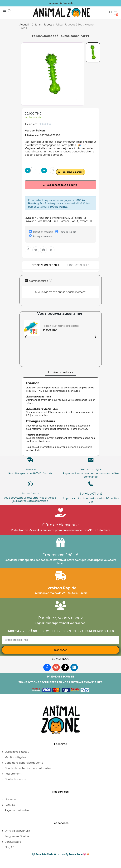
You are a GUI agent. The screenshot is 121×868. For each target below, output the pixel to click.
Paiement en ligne (91, 469)
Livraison (30, 469)
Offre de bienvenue (61, 525)
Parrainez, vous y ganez (61, 618)
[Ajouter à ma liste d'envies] (53, 170)
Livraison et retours (60, 372)
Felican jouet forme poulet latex (61, 326)
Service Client (91, 494)
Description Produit (46, 265)
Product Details (78, 265)
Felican (40, 130)
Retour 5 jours (30, 493)
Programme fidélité (60, 555)
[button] (9, 11)
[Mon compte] (110, 13)
